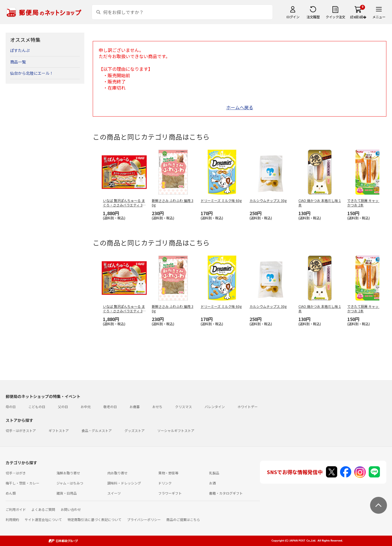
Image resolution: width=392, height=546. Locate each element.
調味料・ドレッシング (124, 483)
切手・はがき (16, 473)
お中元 (86, 407)
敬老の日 (110, 407)
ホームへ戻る (240, 107)
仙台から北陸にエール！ (32, 73)
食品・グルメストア (97, 430)
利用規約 (12, 519)
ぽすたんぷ (20, 50)
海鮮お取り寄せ (68, 473)
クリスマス (183, 407)
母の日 (11, 407)
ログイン (293, 17)
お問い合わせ (71, 509)
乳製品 (214, 473)
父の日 (63, 407)
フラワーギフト (170, 493)
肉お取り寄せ (117, 473)
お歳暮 (135, 407)
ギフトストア (59, 430)
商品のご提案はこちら (183, 519)
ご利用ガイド (16, 509)
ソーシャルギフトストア (176, 430)
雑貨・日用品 (67, 493)
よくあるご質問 (43, 509)
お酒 (212, 483)
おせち (157, 407)
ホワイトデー (248, 407)
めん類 (11, 493)
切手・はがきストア (21, 430)
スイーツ (114, 493)
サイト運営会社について (43, 519)
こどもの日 (37, 407)
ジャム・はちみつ (70, 483)
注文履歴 (313, 17)
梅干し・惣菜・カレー (22, 483)
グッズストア (135, 430)
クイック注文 (335, 17)
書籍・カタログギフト (226, 493)
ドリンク (165, 483)
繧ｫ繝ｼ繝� (358, 17)
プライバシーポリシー (144, 519)
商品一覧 (18, 62)
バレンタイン (215, 407)
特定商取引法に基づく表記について (94, 519)
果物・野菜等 (168, 473)
